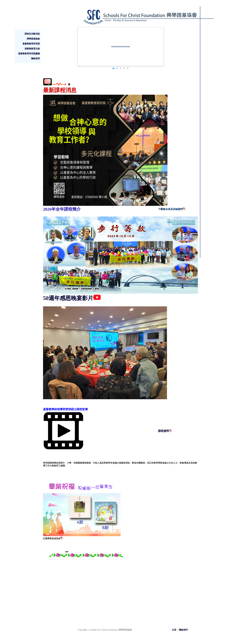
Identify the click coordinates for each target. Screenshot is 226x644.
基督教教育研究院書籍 (29, 54)
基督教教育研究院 (31, 44)
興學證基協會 (33, 39)
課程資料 (164, 431)
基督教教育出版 (32, 49)
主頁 (174, 630)
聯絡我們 (35, 59)
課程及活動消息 (32, 34)
